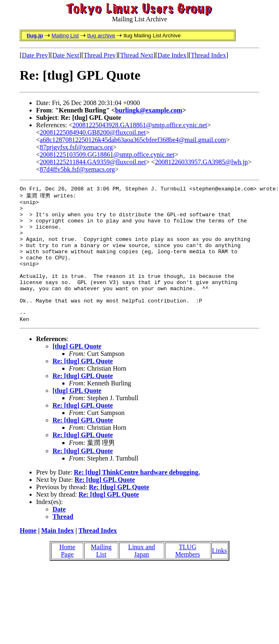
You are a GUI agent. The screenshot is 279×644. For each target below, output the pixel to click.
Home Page (67, 577)
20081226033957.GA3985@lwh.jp (201, 162)
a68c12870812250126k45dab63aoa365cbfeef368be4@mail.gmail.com (133, 140)
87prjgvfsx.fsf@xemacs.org (76, 147)
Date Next (66, 55)
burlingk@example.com (149, 110)
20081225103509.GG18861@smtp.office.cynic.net (107, 155)
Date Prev (35, 55)
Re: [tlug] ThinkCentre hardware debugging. (137, 498)
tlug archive (101, 36)
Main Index (57, 557)
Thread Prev (99, 55)
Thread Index (208, 55)
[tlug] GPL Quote (77, 372)
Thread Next (137, 55)
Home (28, 557)
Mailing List (65, 36)
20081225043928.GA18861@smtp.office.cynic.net (140, 125)
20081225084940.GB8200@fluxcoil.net (93, 132)
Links (220, 577)
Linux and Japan (141, 577)
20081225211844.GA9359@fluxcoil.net (93, 162)
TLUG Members (188, 577)
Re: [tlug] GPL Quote (83, 387)
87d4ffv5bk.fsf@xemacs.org (77, 169)
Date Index (172, 55)
